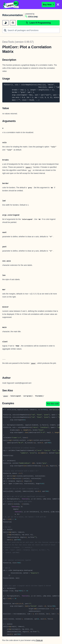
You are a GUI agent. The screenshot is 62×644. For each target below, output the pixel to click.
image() (29, 167)
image (33, 363)
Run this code (53, 404)
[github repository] (13, 23)
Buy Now (48, 5)
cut (30, 170)
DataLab (39, 640)
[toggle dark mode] (5, 23)
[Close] (58, 5)
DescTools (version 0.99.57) (18, 42)
